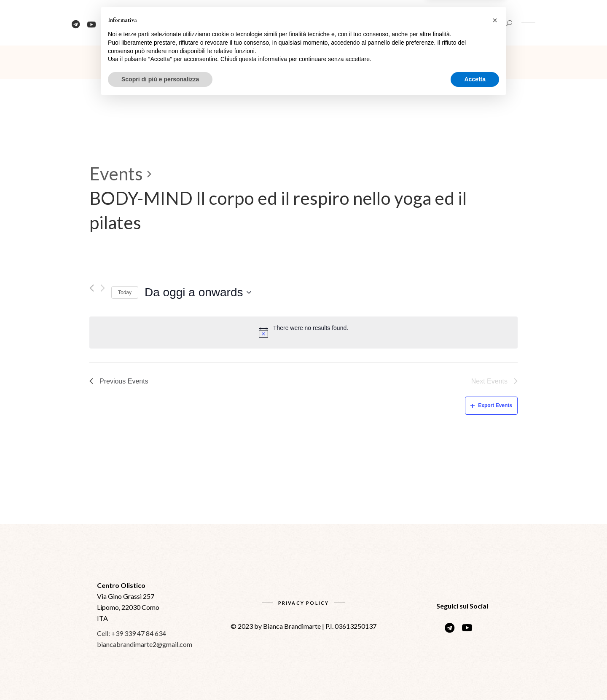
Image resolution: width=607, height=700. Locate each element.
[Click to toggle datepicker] (198, 292)
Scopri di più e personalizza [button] (160, 677)
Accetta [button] (475, 677)
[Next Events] (103, 288)
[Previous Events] (92, 288)
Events (116, 174)
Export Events (491, 405)
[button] (495, 618)
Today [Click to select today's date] (125, 292)
